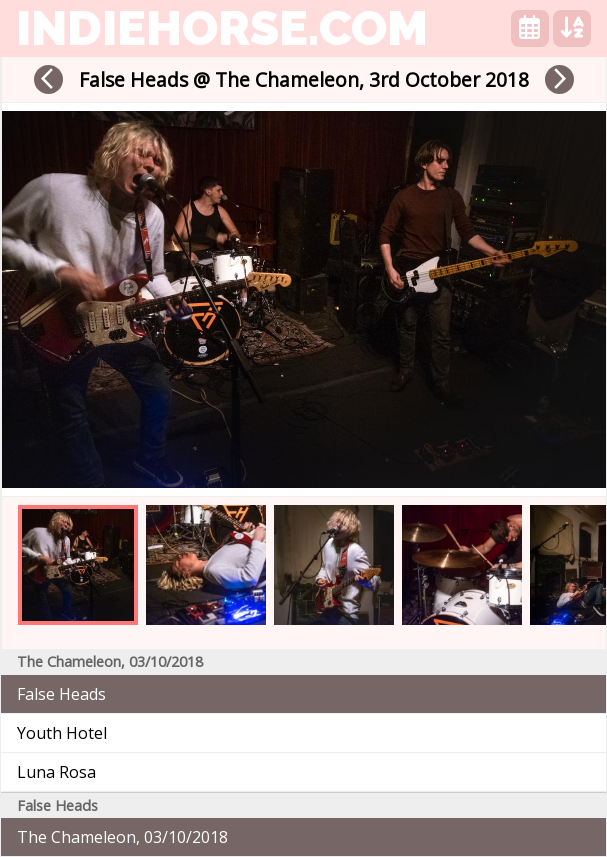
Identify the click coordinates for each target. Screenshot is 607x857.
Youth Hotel (62, 733)
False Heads (61, 694)
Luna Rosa (56, 772)
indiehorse (222, 28)
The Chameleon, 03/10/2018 (122, 837)
